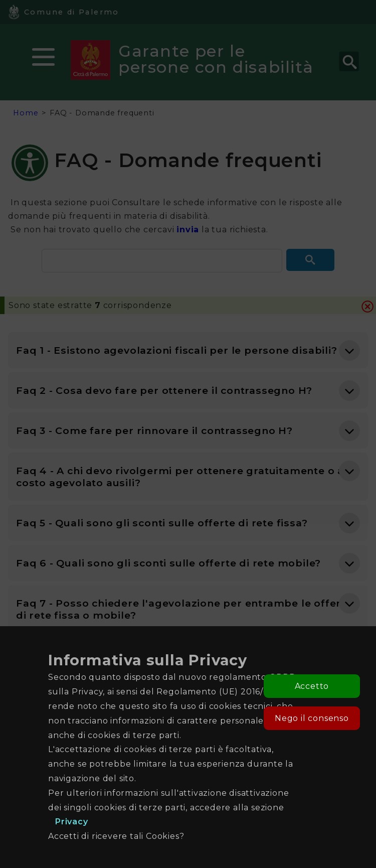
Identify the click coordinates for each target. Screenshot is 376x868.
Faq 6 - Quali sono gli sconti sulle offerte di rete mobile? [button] (168, 563)
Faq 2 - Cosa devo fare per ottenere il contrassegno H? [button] (164, 390)
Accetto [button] (312, 686)
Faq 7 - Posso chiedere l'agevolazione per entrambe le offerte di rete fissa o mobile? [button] (184, 609)
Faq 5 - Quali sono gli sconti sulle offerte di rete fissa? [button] (162, 523)
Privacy (72, 822)
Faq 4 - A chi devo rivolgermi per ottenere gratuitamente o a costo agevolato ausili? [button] (180, 477)
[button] (310, 260)
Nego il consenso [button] (312, 718)
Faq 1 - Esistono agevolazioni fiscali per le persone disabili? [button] (177, 350)
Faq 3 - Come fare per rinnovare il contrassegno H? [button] (154, 430)
